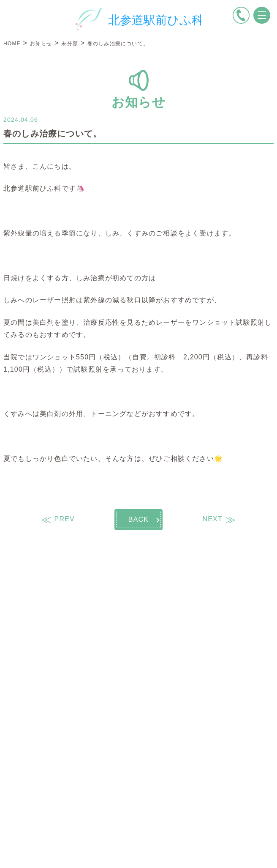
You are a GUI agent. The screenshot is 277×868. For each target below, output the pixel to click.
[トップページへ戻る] (138, 19)
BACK (138, 519)
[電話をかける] (241, 15)
